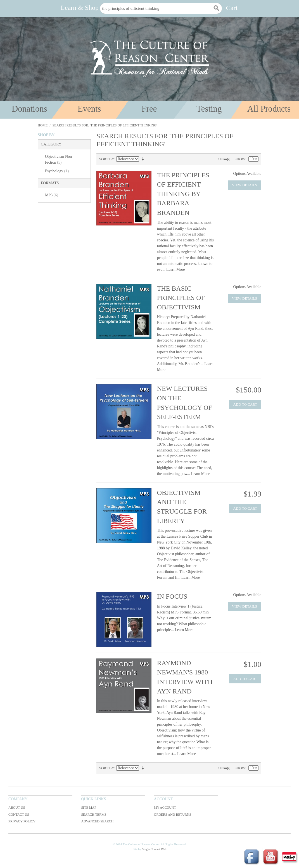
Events (89, 109)
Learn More (175, 270)
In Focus (172, 596)
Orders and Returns (173, 815)
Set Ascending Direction (144, 159)
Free (149, 109)
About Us (17, 808)
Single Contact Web (154, 849)
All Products (269, 109)
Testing (209, 109)
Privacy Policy (22, 821)
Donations (29, 109)
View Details (245, 185)
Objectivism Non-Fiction (59, 159)
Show (240, 159)
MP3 (52, 195)
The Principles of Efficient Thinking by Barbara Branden (183, 194)
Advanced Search (97, 821)
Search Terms (94, 815)
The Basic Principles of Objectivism (181, 298)
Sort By (106, 159)
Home (43, 125)
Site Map (89, 808)
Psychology (57, 171)
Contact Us (19, 815)
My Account (165, 808)
